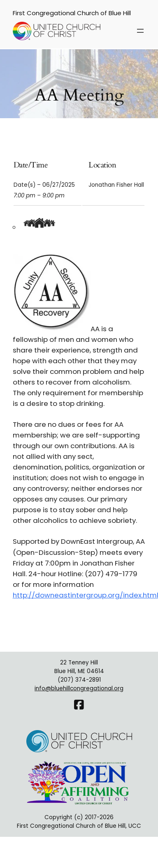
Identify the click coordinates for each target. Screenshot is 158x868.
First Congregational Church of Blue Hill (72, 13)
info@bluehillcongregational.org (79, 688)
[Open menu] (140, 31)
